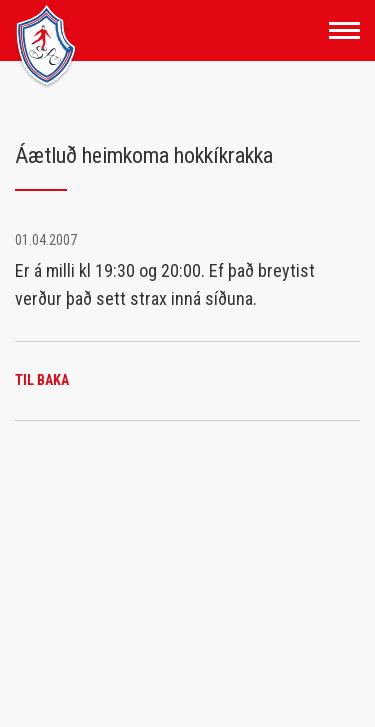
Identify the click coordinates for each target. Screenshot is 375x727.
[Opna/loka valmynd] (344, 30)
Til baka (42, 380)
